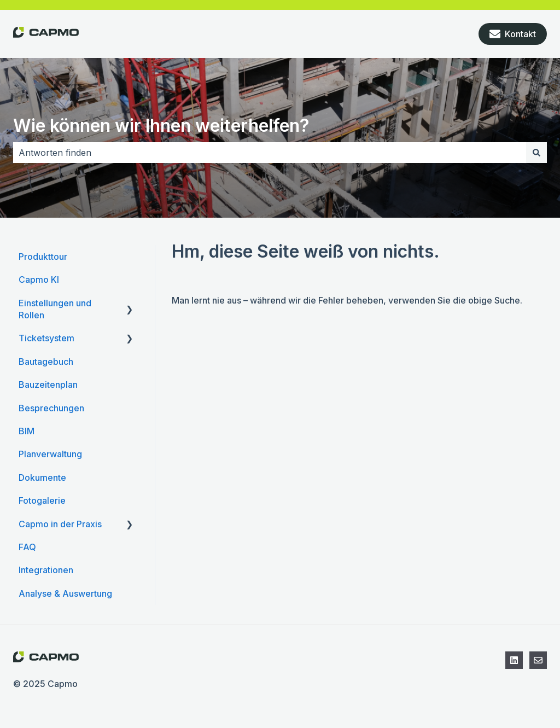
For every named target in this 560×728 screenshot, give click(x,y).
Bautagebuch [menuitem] (46, 362)
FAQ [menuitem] (27, 547)
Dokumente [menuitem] (42, 477)
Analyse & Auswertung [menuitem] (65, 593)
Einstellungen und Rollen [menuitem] (55, 309)
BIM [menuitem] (27, 431)
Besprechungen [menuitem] (51, 408)
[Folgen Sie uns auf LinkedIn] (514, 660)
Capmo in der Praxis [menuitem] (60, 524)
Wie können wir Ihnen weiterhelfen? (161, 126)
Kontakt (513, 34)
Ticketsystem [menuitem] (46, 338)
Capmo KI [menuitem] (39, 279)
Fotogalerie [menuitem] (42, 500)
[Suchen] (536, 153)
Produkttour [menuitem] (43, 257)
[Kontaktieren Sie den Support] (538, 660)
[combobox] (270, 153)
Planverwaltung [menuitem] (50, 454)
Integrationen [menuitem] (46, 570)
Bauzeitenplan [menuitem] (48, 385)
